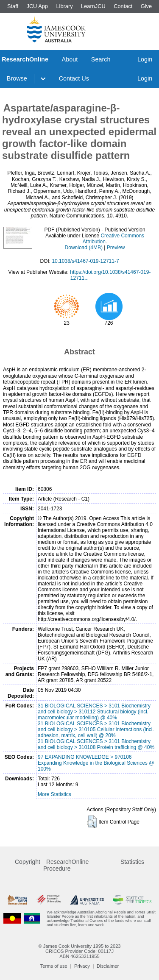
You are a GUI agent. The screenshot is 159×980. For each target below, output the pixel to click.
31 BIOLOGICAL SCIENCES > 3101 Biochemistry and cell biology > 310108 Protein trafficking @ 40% (96, 744)
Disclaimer (108, 966)
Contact (123, 6)
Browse (17, 78)
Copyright (28, 862)
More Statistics (54, 794)
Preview (116, 248)
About (70, 59)
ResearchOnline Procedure (66, 865)
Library (64, 6)
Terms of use (54, 966)
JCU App (37, 6)
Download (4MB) (84, 248)
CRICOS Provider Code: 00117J (79, 951)
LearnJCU (93, 6)
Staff (13, 6)
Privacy (82, 966)
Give (146, 6)
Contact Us (74, 78)
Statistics (132, 862)
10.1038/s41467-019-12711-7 (85, 261)
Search (101, 59)
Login (145, 59)
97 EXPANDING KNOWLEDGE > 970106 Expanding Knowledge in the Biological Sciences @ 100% (96, 763)
